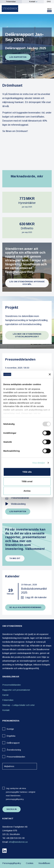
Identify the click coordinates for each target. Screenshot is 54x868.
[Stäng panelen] (50, 374)
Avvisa (27, 491)
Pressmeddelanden (12, 685)
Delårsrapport (13, 743)
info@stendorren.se (18, 842)
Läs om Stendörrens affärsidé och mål (27, 283)
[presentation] (21, 777)
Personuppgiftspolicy (12, 863)
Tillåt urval (27, 481)
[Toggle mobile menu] (49, 10)
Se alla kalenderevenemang (25, 607)
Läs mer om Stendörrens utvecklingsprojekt (27, 335)
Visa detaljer (39, 463)
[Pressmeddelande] (27, 498)
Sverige (10, 729)
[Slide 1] (30, 75)
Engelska (11, 736)
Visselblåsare (44, 863)
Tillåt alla (27, 472)
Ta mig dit (15, 558)
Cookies (30, 863)
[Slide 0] (24, 75)
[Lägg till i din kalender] (34, 597)
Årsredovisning (14, 750)
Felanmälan (11, 2)
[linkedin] (4, 851)
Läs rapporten (18, 57)
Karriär (5, 695)
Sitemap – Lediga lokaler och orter (19, 705)
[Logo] (10, 9)
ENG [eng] (49, 2)
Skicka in (12, 809)
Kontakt (32, 2)
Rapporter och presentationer (16, 690)
